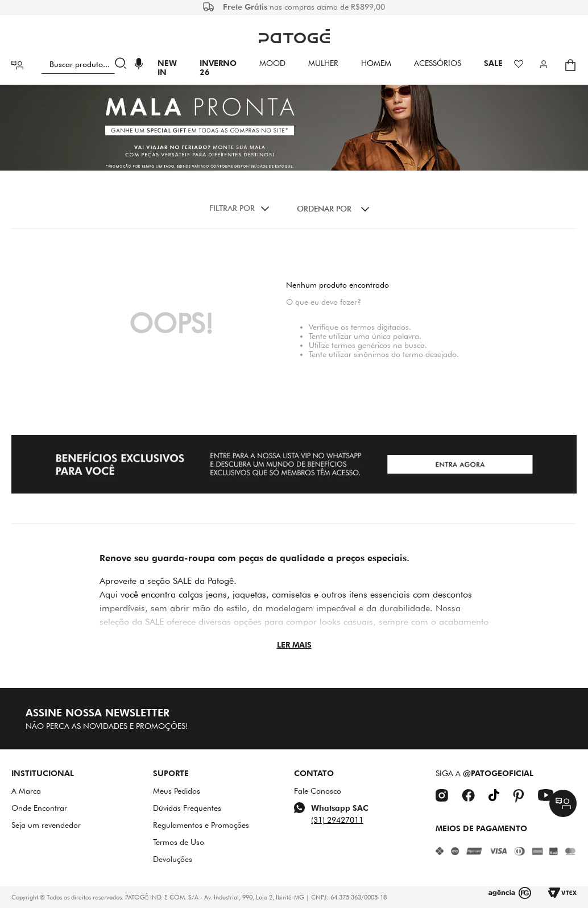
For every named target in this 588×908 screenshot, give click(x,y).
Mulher (323, 63)
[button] (139, 65)
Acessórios (438, 63)
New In (167, 68)
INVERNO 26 (218, 68)
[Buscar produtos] (123, 65)
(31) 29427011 (337, 820)
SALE (493, 63)
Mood (272, 63)
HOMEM (376, 63)
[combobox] (86, 65)
